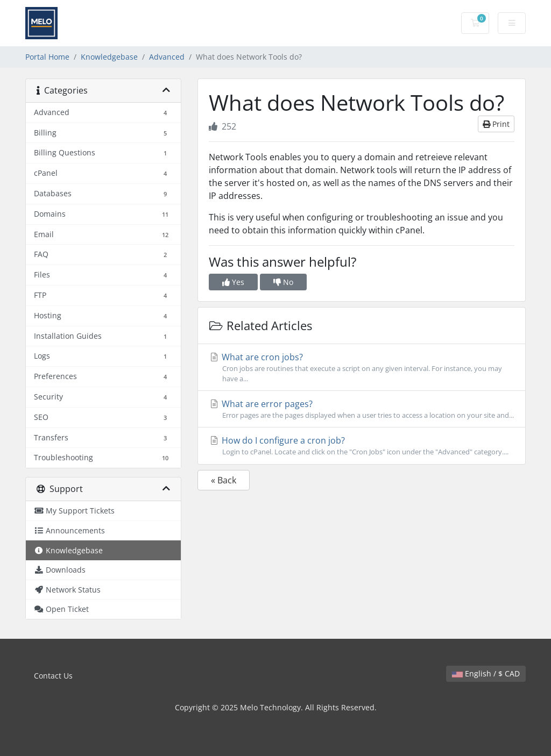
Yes (233, 282)
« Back (224, 480)
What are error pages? (362, 409)
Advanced (167, 57)
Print (496, 124)
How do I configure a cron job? (362, 446)
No (283, 282)
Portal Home (47, 57)
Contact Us (53, 676)
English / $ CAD (486, 673)
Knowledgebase (109, 57)
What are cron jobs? (362, 368)
